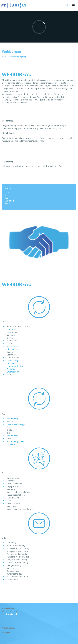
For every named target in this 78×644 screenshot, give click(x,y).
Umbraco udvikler (14, 372)
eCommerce (12, 346)
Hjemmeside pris (14, 363)
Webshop (11, 369)
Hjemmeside (12, 349)
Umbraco (11, 329)
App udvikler (12, 436)
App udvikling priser (15, 441)
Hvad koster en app (16, 424)
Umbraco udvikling (15, 366)
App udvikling (12, 419)
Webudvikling (12, 360)
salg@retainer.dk (10, 614)
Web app (11, 444)
